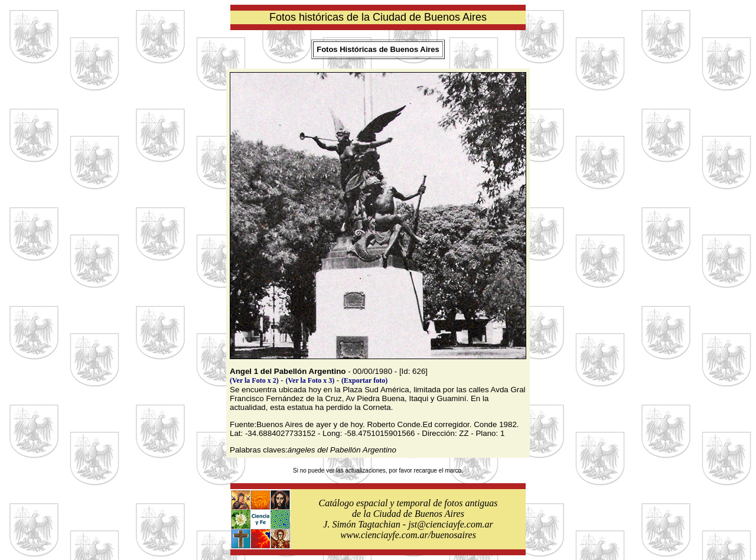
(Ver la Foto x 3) (310, 380)
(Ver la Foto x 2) (254, 380)
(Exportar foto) (364, 380)
